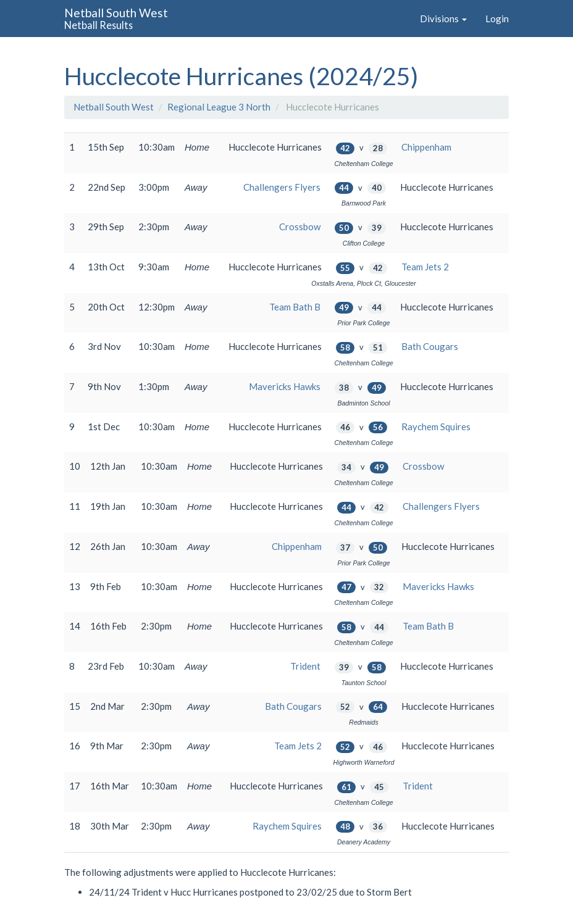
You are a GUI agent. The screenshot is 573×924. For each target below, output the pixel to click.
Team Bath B (295, 307)
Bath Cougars (430, 346)
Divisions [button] (443, 19)
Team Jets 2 (425, 267)
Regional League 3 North (219, 107)
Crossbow (300, 227)
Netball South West (114, 107)
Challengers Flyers (282, 187)
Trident (305, 666)
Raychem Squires (436, 427)
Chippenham (426, 147)
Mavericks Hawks (285, 386)
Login (497, 19)
